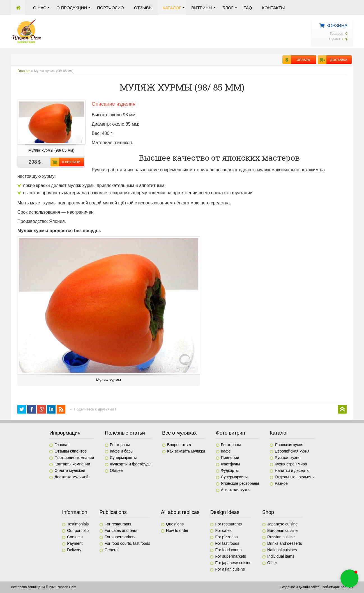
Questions (175, 524)
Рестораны (120, 445)
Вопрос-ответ (179, 445)
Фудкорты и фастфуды (131, 464)
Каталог (172, 8)
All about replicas (180, 512)
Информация (65, 433)
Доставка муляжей (71, 477)
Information (75, 512)
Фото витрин (231, 433)
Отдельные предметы (295, 477)
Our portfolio (78, 530)
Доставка (337, 60)
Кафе (226, 451)
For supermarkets (120, 537)
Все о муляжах (179, 433)
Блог (228, 8)
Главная (18, 8)
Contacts (75, 537)
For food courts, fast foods (127, 543)
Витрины (202, 8)
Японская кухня (289, 445)
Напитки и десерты (292, 470)
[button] (349, 578)
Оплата (300, 60)
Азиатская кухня (236, 490)
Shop (268, 512)
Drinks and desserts (285, 543)
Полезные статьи (125, 433)
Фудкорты (230, 470)
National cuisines (282, 550)
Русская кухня (288, 458)
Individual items (281, 556)
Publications (113, 512)
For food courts (228, 550)
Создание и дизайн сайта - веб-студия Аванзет (316, 587)
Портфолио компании (74, 458)
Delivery (74, 550)
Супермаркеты (123, 458)
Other (272, 563)
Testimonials (78, 524)
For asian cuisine (230, 569)
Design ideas (225, 512)
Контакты (274, 8)
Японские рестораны (240, 483)
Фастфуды (231, 464)
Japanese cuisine (282, 524)
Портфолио (110, 8)
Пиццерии (230, 458)
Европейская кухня (292, 451)
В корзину (70, 162)
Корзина (337, 26)
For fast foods (227, 543)
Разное (281, 483)
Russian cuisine (281, 537)
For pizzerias (226, 537)
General (112, 550)
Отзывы (143, 8)
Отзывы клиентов (70, 451)
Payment (75, 543)
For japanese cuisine (233, 563)
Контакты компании (72, 464)
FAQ (248, 8)
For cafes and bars (121, 530)
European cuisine (282, 530)
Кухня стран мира (291, 464)
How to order (177, 530)
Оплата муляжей (70, 470)
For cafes (223, 530)
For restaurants (118, 524)
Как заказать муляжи (186, 451)
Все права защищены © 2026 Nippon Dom (44, 587)
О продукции (72, 8)
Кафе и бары (122, 451)
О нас (40, 8)
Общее (116, 470)
